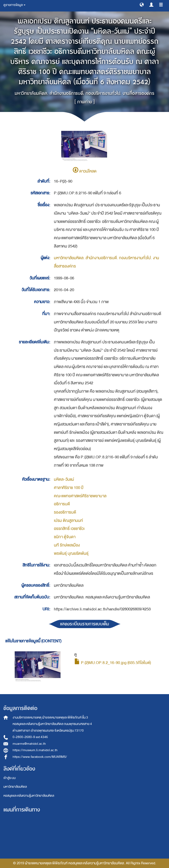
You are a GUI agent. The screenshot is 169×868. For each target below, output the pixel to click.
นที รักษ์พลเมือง (67, 545)
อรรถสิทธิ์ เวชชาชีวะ (69, 529)
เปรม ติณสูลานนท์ (68, 521)
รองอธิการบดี (65, 512)
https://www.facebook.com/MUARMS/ (40, 757)
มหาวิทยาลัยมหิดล (15, 787)
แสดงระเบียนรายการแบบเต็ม (85, 624)
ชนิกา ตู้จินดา (65, 537)
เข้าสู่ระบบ (10, 778)
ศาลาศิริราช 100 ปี (69, 488)
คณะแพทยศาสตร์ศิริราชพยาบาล (80, 496)
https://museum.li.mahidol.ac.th (35, 750)
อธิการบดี (62, 504)
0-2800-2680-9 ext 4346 (30, 737)
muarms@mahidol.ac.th (29, 744)
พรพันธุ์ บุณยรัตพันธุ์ (71, 553)
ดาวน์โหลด (85, 171)
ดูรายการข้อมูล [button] (14, 5)
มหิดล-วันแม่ (64, 479)
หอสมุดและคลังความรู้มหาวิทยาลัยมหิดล (29, 796)
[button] (142, 4)
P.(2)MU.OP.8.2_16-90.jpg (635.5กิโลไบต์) (113, 663)
